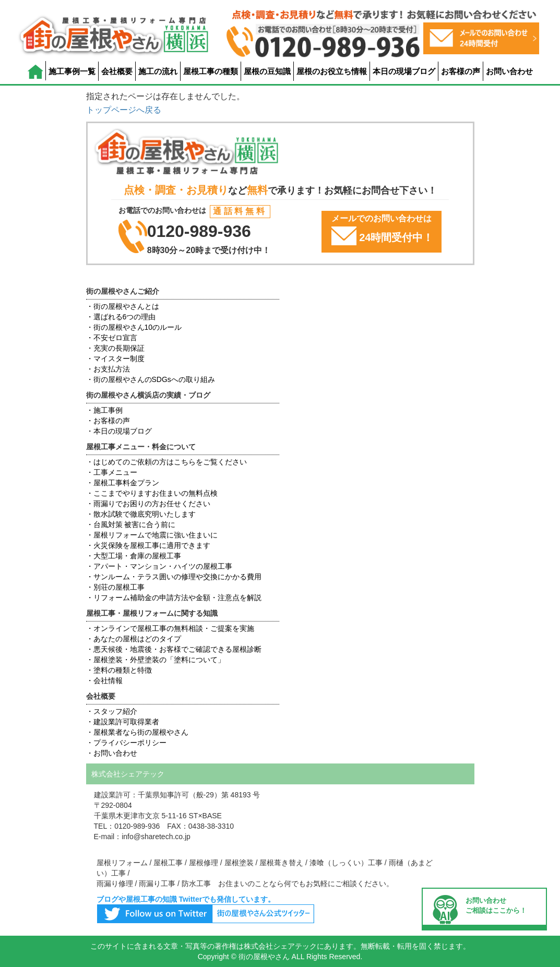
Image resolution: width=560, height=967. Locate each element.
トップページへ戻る (124, 110)
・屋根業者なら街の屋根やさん (137, 732)
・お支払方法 (108, 369)
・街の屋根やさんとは (123, 306)
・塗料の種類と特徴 (119, 670)
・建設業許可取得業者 (123, 722)
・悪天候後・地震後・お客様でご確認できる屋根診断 (174, 649)
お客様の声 (461, 71)
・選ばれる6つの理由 (121, 317)
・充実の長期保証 (115, 348)
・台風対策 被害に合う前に (131, 524)
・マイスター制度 (115, 359)
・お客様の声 (108, 421)
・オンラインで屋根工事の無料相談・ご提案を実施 (170, 628)
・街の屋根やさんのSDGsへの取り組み (151, 379)
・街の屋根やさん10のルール (134, 327)
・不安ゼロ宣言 (112, 338)
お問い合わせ (509, 71)
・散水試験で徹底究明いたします (141, 514)
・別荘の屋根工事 (115, 587)
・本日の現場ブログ (119, 431)
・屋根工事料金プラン (123, 483)
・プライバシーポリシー (126, 743)
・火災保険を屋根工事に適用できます (148, 545)
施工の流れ (158, 71)
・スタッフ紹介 (112, 711)
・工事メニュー (112, 472)
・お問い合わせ (112, 753)
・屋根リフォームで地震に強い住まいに (152, 535)
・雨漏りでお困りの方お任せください (148, 504)
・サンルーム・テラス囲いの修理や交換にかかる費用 (174, 577)
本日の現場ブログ (404, 71)
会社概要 (117, 71)
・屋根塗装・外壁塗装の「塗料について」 (156, 660)
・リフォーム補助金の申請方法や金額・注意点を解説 (174, 598)
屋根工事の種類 (211, 71)
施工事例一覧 (72, 71)
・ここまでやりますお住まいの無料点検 (152, 493)
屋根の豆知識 (267, 71)
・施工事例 (104, 410)
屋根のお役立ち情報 (332, 71)
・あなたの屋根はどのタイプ (134, 639)
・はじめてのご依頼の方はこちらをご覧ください (166, 462)
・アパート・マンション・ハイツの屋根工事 (159, 566)
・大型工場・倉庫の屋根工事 (134, 556)
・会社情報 (104, 681)
